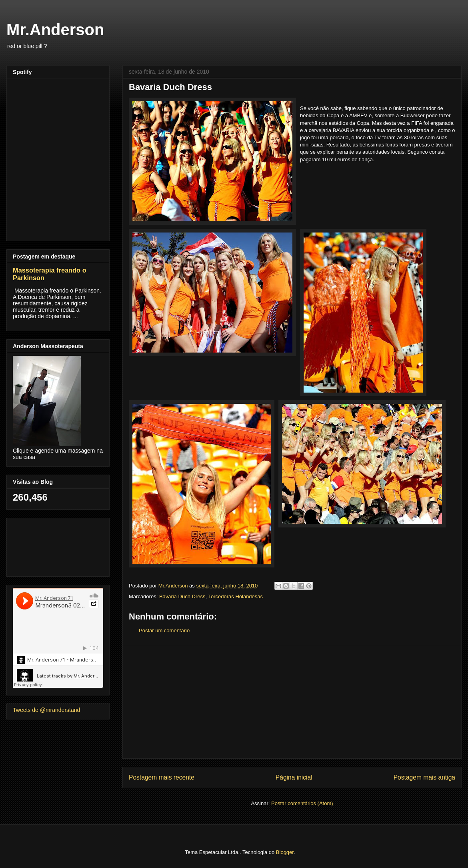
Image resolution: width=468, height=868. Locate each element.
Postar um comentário (164, 630)
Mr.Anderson (55, 30)
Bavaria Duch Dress (182, 596)
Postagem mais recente (162, 777)
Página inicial (294, 777)
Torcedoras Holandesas (235, 596)
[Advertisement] (292, 702)
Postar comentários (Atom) (302, 803)
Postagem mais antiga (424, 777)
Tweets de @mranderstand (46, 710)
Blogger (285, 852)
